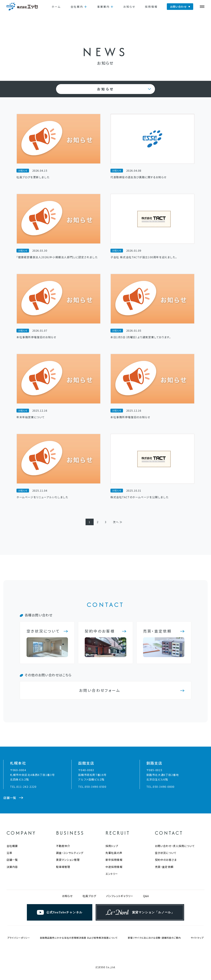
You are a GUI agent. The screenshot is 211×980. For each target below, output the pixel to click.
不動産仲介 (63, 846)
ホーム (56, 7)
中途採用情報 (114, 867)
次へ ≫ (118, 522)
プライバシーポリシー (19, 938)
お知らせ (129, 7)
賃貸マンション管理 (68, 860)
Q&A (146, 896)
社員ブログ (89, 896)
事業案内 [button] (103, 7)
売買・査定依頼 (164, 867)
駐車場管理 (63, 867)
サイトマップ (197, 938)
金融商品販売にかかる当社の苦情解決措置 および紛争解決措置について (79, 938)
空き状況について (166, 853)
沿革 (9, 853)
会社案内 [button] (77, 7)
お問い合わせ (178, 7)
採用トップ (112, 846)
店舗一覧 (12, 860)
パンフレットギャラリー (120, 896)
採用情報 (151, 7)
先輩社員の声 (114, 853)
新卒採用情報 (114, 860)
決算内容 (12, 867)
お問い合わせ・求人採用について (175, 846)
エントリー (112, 874)
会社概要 (12, 846)
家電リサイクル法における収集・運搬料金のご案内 (154, 938)
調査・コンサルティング (70, 853)
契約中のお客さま (166, 860)
